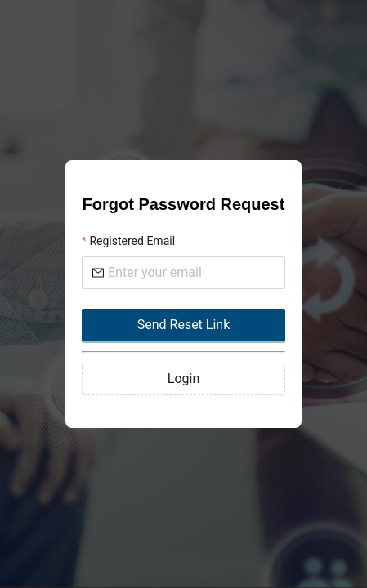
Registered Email (132, 241)
